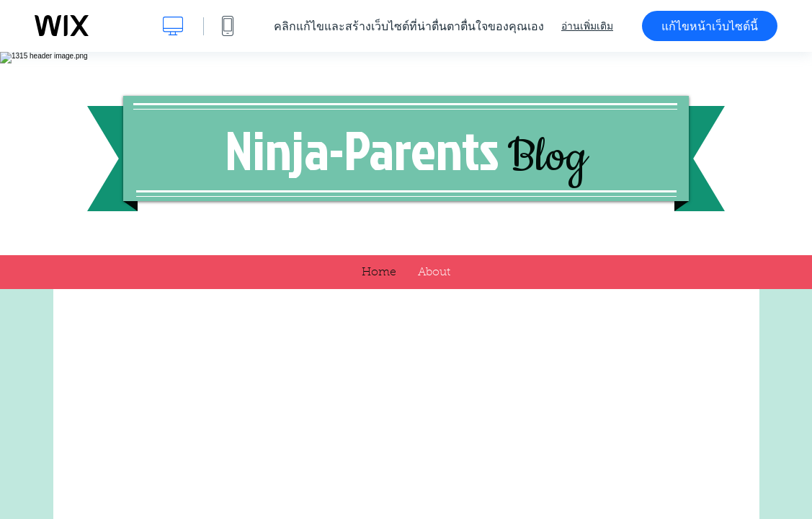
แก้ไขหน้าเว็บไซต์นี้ (710, 26)
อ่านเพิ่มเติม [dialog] (587, 26)
